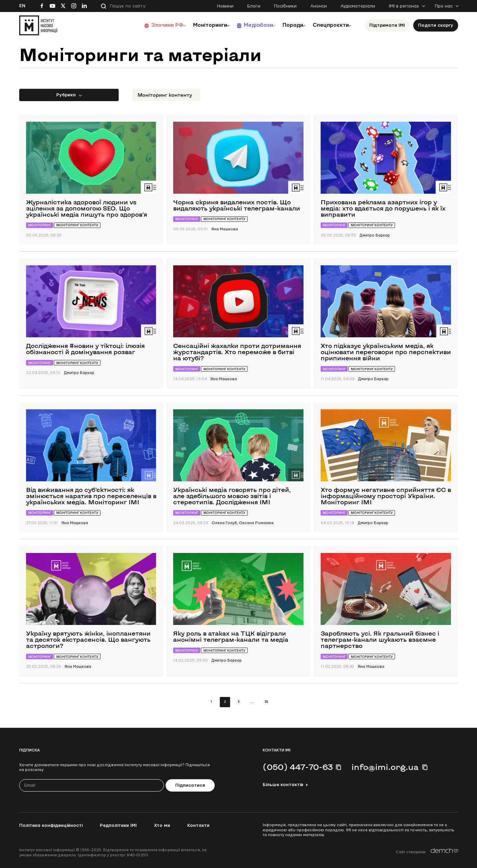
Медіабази (249, 25)
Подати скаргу (436, 25)
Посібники (285, 6)
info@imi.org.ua (385, 767)
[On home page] (38, 25)
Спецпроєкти (329, 25)
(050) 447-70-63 (298, 767)
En (22, 6)
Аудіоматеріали (358, 6)
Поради (287, 25)
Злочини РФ (151, 25)
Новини (225, 6)
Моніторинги (197, 25)
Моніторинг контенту (165, 95)
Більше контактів (283, 785)
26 (266, 702)
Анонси (319, 6)
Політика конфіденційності (51, 825)
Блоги (254, 6)
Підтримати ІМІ (387, 25)
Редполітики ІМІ (118, 825)
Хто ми (162, 825)
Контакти (198, 825)
